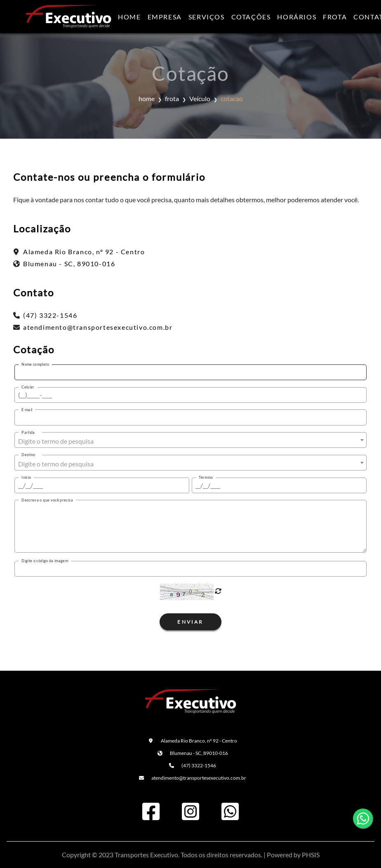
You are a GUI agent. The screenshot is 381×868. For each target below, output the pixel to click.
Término (206, 477)
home (147, 98)
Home (129, 17)
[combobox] (190, 440)
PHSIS (311, 855)
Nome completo (35, 364)
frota (172, 98)
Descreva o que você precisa (47, 500)
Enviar (190, 622)
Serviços (207, 17)
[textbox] (190, 441)
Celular (28, 387)
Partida (28, 432)
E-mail (27, 410)
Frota (335, 17)
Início (26, 477)
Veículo (200, 98)
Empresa (165, 17)
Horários (297, 17)
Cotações (251, 17)
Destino (28, 455)
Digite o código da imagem (45, 561)
